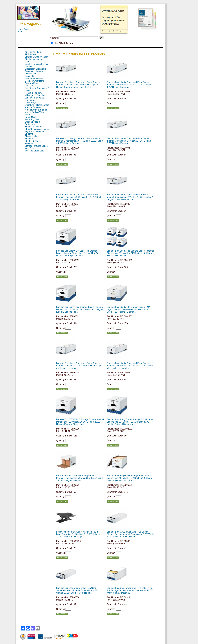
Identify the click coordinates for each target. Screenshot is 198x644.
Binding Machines (33, 59)
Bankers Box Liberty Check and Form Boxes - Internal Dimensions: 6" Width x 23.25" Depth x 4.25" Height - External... (129, 85)
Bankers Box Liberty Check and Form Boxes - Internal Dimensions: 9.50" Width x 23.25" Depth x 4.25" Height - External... (79, 197)
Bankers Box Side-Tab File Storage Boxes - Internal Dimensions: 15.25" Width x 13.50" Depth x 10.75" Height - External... (80, 478)
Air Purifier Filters (33, 52)
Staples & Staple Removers (33, 142)
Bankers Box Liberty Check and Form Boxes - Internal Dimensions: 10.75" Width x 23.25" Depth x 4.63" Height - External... (80, 141)
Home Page (23, 29)
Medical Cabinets (33, 107)
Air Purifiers (30, 54)
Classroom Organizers (35, 69)
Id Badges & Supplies (35, 95)
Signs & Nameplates (35, 131)
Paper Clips (30, 117)
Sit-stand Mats (32, 136)
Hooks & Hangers (33, 93)
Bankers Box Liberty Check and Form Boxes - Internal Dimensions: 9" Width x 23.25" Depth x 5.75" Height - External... (129, 141)
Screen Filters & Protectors (32, 123)
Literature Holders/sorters (37, 105)
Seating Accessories (34, 127)
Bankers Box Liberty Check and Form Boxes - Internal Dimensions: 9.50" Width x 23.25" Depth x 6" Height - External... (130, 366)
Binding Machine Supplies (37, 57)
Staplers (29, 139)
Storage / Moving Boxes (36, 146)
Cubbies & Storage (34, 78)
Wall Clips (30, 148)
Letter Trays (30, 103)
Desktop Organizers (34, 81)
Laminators (30, 100)
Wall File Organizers (34, 151)
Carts (27, 62)
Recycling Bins (32, 119)
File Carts (29, 86)
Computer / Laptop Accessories (34, 72)
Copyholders (31, 76)
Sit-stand (29, 134)
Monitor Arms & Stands (36, 110)
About (20, 32)
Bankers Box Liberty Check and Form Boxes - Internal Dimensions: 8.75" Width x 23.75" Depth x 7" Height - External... (79, 366)
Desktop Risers (32, 83)
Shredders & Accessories (37, 129)
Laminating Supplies (34, 98)
